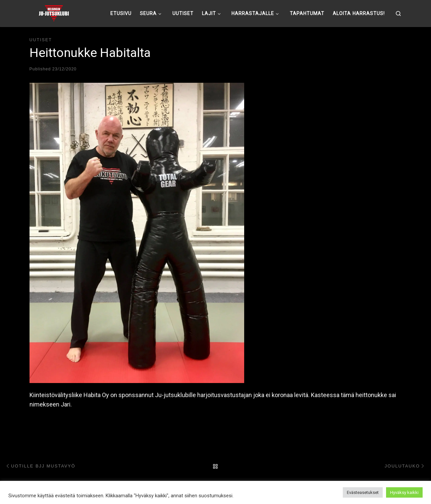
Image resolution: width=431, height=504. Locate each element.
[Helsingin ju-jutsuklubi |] (54, 12)
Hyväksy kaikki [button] (404, 492)
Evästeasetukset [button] (363, 492)
